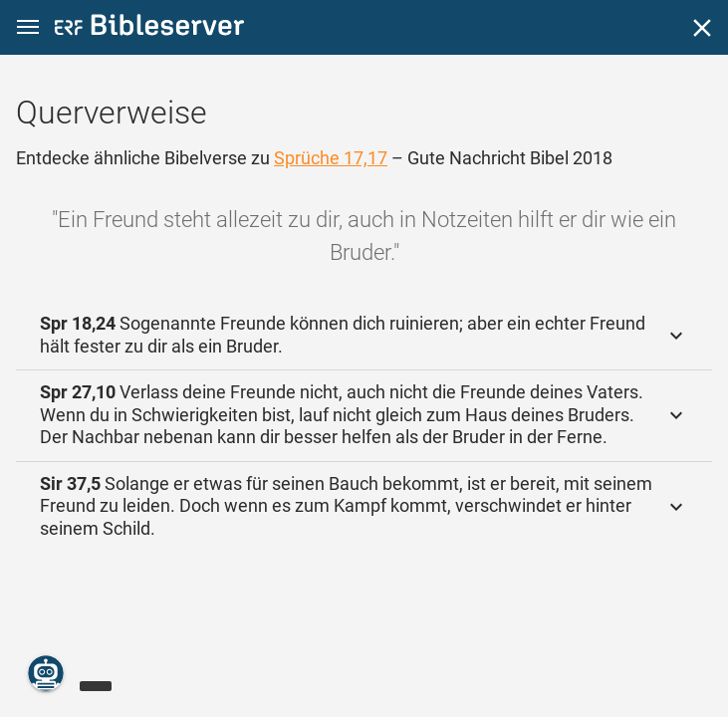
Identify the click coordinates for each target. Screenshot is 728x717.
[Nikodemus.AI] (46, 673)
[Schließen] (702, 28)
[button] (28, 27)
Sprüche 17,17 (331, 158)
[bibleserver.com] (149, 28)
